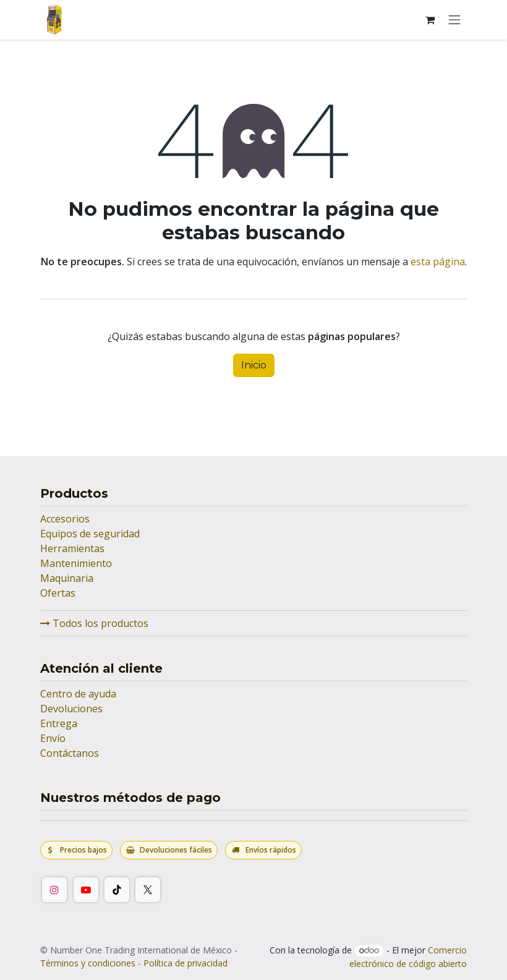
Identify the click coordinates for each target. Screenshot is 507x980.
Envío (53, 738)
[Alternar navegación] (454, 20)
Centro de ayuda (78, 694)
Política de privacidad (185, 963)
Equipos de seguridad (90, 534)
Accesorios (65, 519)
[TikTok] (117, 890)
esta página (438, 262)
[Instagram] (54, 890)
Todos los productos (94, 623)
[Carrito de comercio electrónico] (430, 20)
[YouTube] (86, 890)
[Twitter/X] (148, 890)
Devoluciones (71, 709)
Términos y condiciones (88, 963)
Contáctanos (70, 753)
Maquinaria (67, 578)
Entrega (59, 723)
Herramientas (72, 548)
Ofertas (58, 593)
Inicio (254, 365)
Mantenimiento (76, 563)
